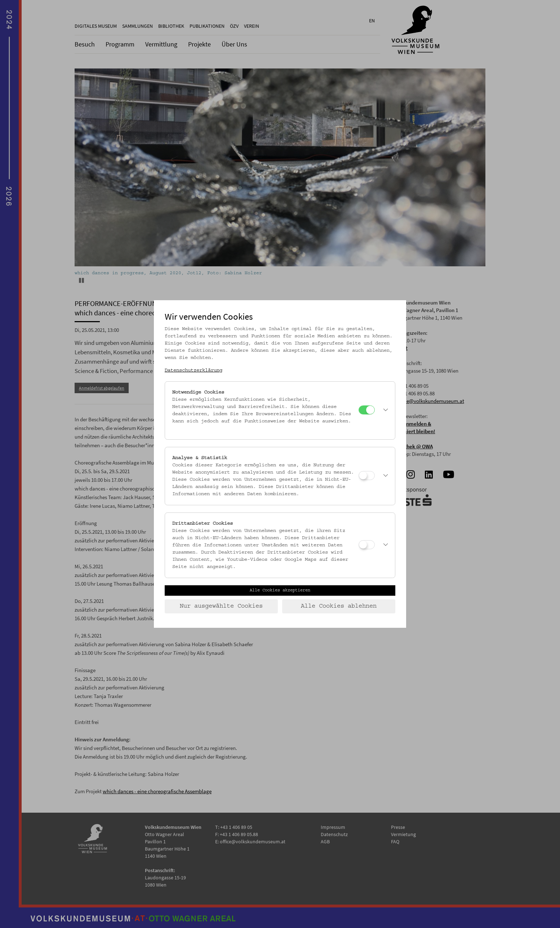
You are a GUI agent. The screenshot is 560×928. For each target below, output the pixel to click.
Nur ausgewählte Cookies (221, 606)
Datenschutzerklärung (194, 370)
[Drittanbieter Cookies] (367, 545)
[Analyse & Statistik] (367, 476)
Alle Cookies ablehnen (339, 606)
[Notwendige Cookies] (367, 410)
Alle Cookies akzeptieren (280, 590)
